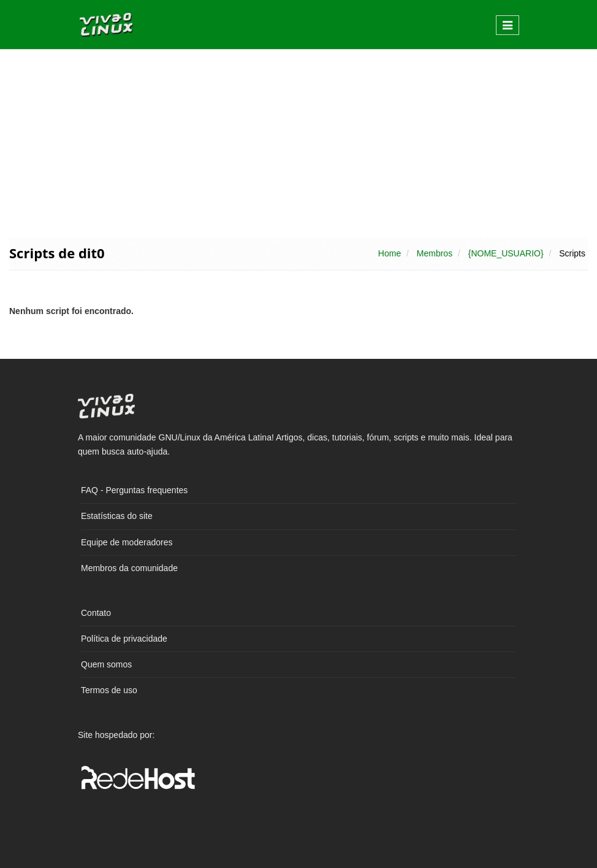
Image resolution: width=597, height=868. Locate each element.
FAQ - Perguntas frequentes (134, 490)
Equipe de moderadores (127, 542)
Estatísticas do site (117, 516)
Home (390, 253)
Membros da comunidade (129, 568)
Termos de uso (109, 690)
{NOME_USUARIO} (506, 253)
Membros (435, 253)
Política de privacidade (124, 639)
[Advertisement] (298, 142)
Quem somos (106, 664)
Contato (96, 613)
